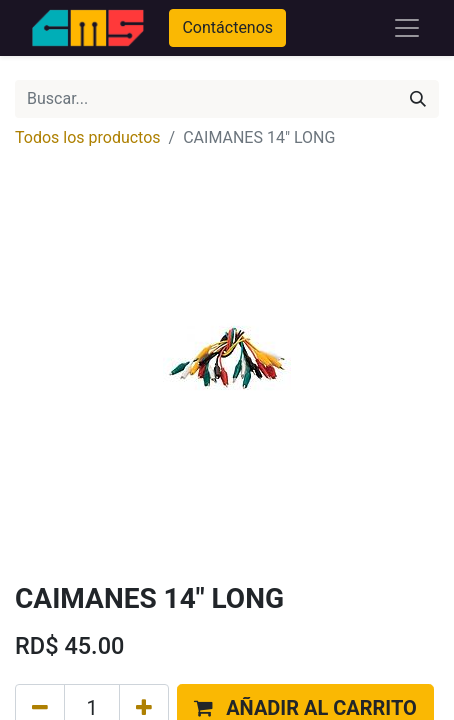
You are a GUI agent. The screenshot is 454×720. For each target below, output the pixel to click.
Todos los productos (88, 137)
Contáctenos (227, 27)
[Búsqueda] (418, 99)
